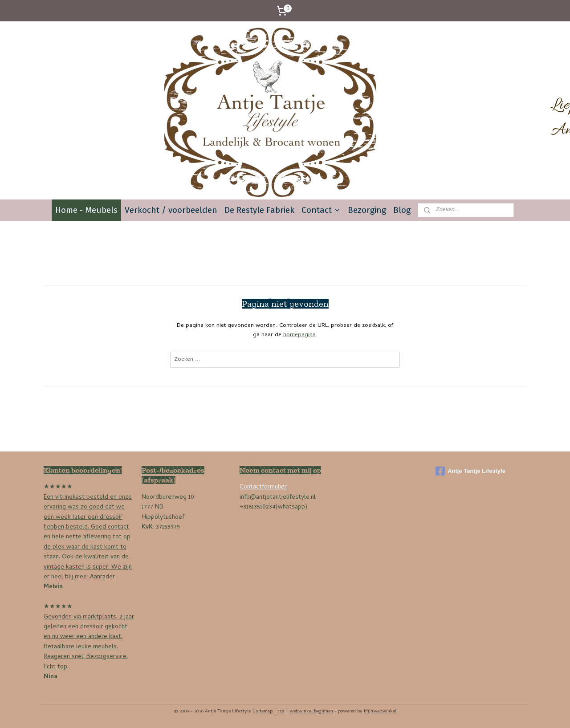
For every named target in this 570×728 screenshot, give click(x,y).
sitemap (264, 712)
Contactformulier (263, 487)
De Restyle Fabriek (259, 210)
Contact (321, 210)
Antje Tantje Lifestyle (470, 471)
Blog (402, 210)
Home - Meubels (86, 210)
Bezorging (367, 210)
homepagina (299, 335)
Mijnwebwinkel (380, 712)
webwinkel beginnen (311, 712)
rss (281, 712)
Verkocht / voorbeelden (171, 210)
